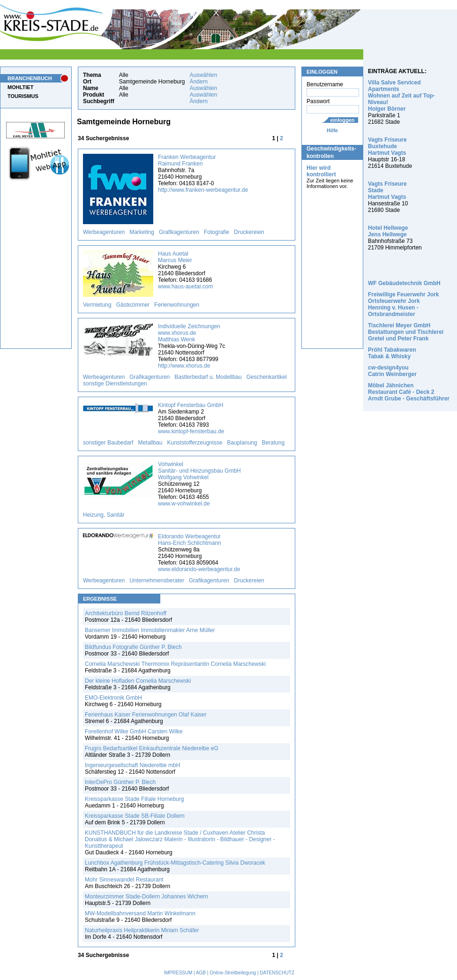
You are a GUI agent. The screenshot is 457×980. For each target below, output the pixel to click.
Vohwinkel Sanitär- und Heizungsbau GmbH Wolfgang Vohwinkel (199, 471)
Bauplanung (242, 443)
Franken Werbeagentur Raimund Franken (187, 160)
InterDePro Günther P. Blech (120, 782)
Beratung (273, 443)
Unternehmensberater (157, 580)
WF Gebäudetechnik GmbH (404, 283)
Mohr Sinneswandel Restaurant (124, 880)
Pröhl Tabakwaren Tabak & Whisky (392, 353)
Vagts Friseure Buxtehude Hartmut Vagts (387, 146)
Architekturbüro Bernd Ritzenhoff (126, 613)
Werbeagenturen (104, 232)
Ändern (199, 82)
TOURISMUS (23, 96)
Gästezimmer (133, 305)
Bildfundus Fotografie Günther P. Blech (133, 647)
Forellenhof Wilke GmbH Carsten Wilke (134, 731)
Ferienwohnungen (177, 305)
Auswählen (203, 75)
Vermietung (97, 305)
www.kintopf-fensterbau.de (191, 431)
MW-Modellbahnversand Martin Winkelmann (140, 913)
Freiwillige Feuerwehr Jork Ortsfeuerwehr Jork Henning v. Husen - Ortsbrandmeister (403, 304)
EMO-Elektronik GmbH (113, 698)
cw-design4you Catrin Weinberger (392, 371)
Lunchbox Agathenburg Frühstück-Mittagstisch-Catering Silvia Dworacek (175, 863)
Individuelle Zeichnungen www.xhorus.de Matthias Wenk (189, 333)
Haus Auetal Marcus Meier (175, 257)
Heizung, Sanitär (104, 515)
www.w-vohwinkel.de (184, 504)
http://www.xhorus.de (184, 366)
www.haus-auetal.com (185, 286)
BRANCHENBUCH (30, 78)
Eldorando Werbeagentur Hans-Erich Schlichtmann (190, 540)
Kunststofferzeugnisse (195, 443)
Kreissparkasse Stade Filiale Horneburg (134, 799)
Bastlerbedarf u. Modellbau (208, 377)
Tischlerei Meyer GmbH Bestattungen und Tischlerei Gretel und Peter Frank (406, 332)
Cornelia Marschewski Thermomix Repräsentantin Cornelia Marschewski (175, 664)
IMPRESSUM (178, 973)
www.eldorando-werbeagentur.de (199, 569)
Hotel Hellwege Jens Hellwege (388, 231)
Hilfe (332, 130)
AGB (201, 973)
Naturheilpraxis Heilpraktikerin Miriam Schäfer (142, 930)
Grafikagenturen (179, 232)
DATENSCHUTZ (277, 973)
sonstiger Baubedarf (108, 443)
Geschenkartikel (267, 377)
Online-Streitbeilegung (233, 973)
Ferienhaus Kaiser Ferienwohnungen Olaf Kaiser (146, 715)
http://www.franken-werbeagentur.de (203, 190)
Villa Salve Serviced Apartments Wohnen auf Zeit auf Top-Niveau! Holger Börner (401, 96)
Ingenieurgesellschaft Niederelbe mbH (132, 765)
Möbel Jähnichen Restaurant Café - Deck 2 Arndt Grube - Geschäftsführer (409, 392)
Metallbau (150, 443)
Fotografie (217, 232)
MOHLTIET (20, 87)
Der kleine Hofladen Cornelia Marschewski (138, 681)
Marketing (142, 232)
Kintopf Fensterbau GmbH (191, 405)
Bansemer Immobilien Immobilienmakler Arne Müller (150, 630)
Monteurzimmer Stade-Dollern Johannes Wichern (146, 897)
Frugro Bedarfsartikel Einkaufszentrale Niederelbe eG (152, 748)
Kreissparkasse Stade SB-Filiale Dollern (135, 816)
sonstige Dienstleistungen (115, 384)
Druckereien (249, 232)
